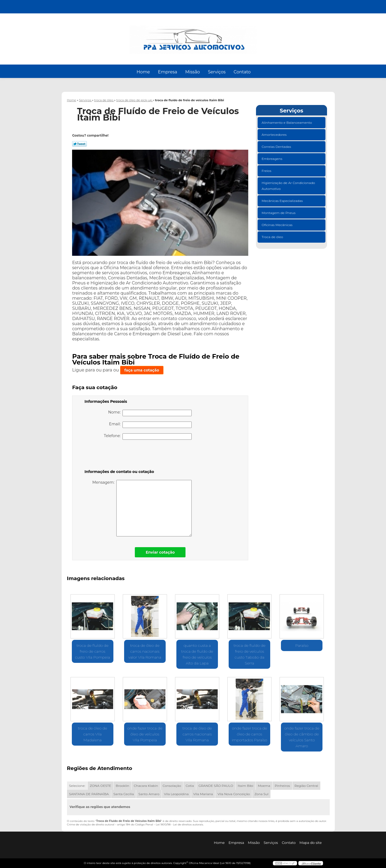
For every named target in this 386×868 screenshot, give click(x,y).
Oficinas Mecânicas (277, 225)
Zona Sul (261, 794)
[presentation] (118, 456)
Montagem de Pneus (279, 213)
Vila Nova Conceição (234, 794)
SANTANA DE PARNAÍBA (89, 794)
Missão (193, 72)
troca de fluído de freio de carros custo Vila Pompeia (93, 651)
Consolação (172, 786)
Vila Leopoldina (176, 794)
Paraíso (302, 645)
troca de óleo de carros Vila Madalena (92, 734)
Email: (150, 425)
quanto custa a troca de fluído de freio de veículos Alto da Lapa (197, 654)
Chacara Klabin (146, 786)
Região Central (306, 786)
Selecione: (77, 786)
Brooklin (123, 786)
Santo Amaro (149, 794)
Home (143, 72)
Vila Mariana (203, 794)
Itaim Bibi (246, 786)
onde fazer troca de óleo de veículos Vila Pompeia (145, 734)
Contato (242, 72)
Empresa (168, 72)
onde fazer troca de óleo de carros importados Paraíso (250, 734)
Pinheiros (282, 786)
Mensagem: (142, 508)
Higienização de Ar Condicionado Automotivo (288, 186)
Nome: (150, 413)
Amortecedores (274, 135)
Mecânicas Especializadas (283, 201)
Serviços (217, 72)
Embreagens (272, 159)
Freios (267, 171)
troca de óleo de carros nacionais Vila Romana (197, 734)
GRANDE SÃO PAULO (216, 786)
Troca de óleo (273, 237)
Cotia (190, 786)
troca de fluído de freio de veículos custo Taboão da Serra (249, 654)
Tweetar (79, 144)
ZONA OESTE (101, 786)
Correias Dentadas (277, 147)
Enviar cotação (160, 552)
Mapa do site (311, 843)
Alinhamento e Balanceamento (287, 123)
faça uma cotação (142, 370)
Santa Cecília (124, 794)
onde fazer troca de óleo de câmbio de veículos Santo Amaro (302, 737)
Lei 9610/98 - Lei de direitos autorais (179, 824)
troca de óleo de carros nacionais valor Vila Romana (145, 651)
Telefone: (148, 437)
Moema (264, 786)
